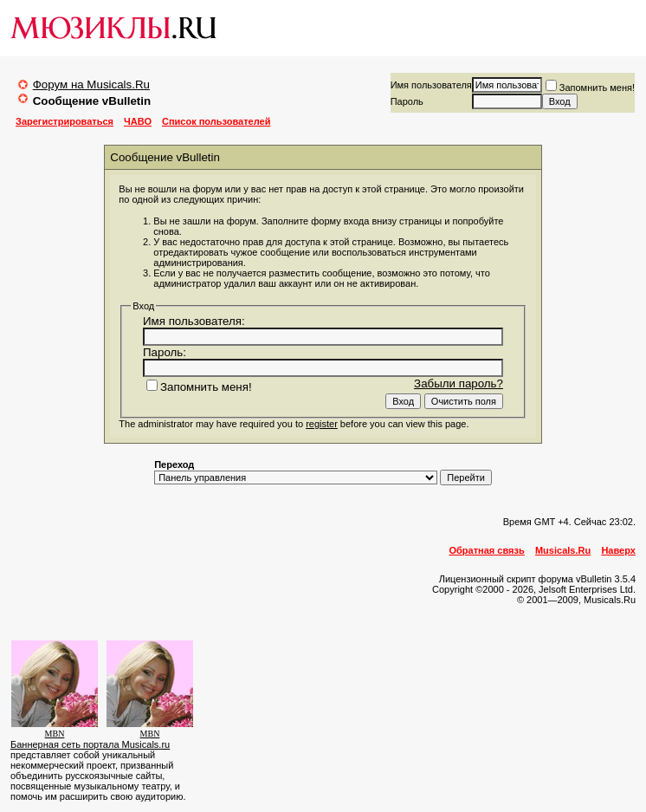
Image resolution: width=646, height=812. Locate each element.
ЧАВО (138, 121)
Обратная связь (487, 550)
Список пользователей (216, 121)
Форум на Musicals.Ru (91, 84)
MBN (55, 734)
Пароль (407, 101)
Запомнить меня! (590, 88)
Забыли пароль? (459, 383)
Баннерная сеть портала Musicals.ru (90, 744)
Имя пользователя (431, 85)
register (322, 424)
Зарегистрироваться (65, 121)
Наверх (618, 550)
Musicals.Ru (563, 550)
